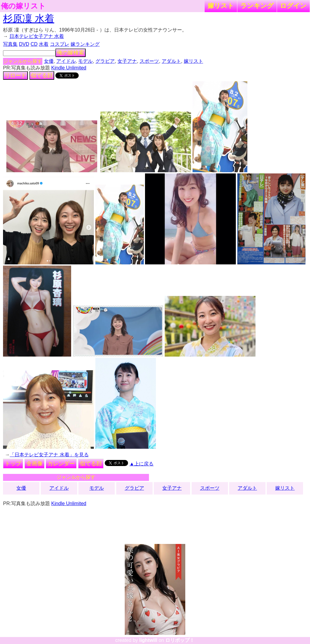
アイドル (66, 61)
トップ (13, 464)
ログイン (293, 6)
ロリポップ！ (180, 640)
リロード (15, 75)
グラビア (105, 61)
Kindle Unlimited (69, 68)
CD (34, 44)
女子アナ (127, 61)
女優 (49, 61)
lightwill (148, 640)
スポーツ (149, 61)
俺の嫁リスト (23, 6)
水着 (44, 44)
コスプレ (60, 44)
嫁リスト (221, 6)
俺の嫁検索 (71, 53)
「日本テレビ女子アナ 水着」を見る (49, 455)
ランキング (257, 6)
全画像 (35, 464)
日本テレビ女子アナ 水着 (37, 36)
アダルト (171, 61)
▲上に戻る (142, 464)
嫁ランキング (85, 44)
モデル (85, 61)
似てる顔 (42, 75)
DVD (24, 44)
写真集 (10, 44)
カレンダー (61, 464)
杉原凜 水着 (29, 18)
